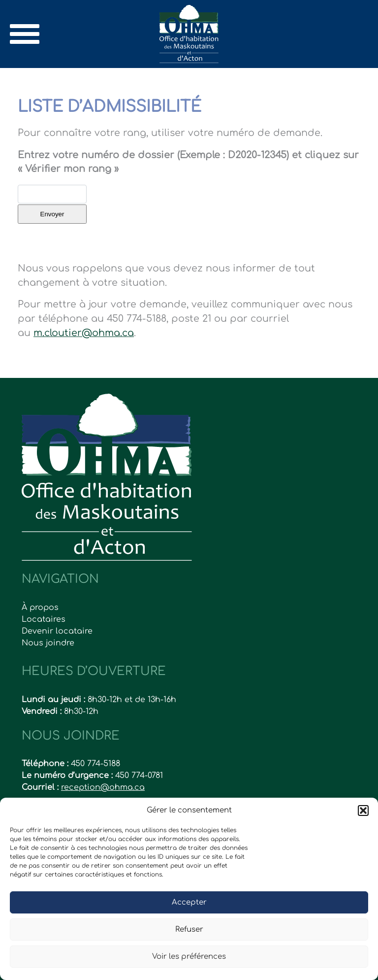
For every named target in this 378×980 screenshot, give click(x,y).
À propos (40, 608)
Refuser (189, 929)
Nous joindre (48, 643)
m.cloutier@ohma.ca (84, 333)
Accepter (189, 902)
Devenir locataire (57, 631)
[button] (363, 811)
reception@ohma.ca (103, 787)
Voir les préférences (189, 957)
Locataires (44, 619)
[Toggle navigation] (25, 34)
